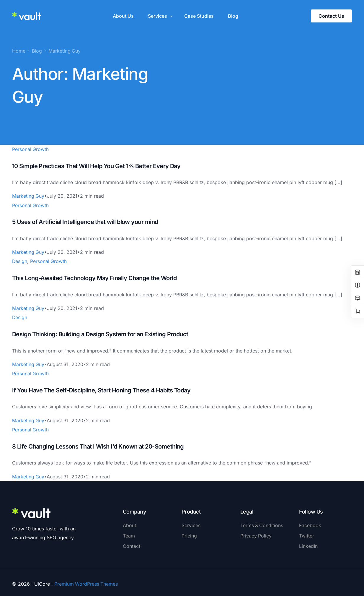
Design (20, 260)
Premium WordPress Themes (86, 581)
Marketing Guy (28, 196)
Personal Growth (31, 149)
